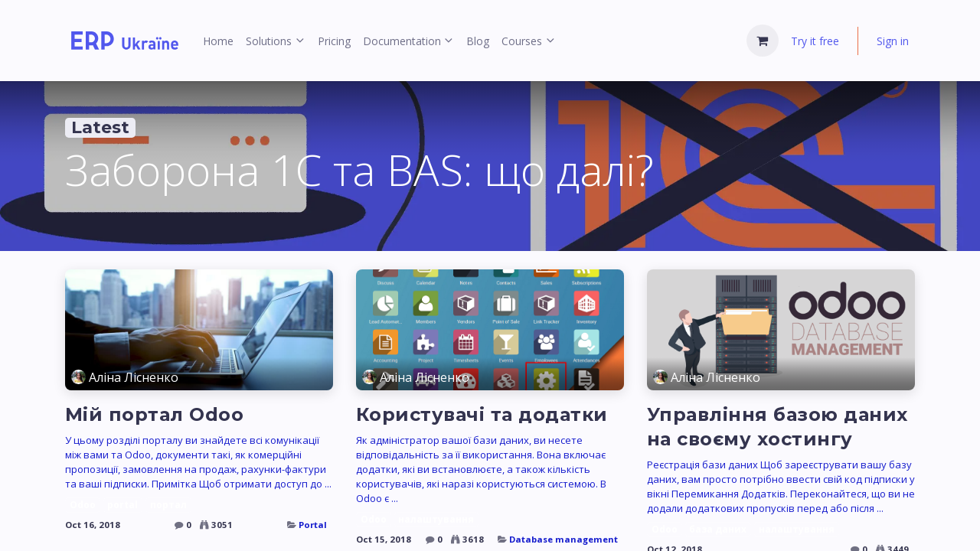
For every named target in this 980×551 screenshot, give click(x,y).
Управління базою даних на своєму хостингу (777, 427)
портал (168, 505)
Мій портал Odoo (154, 414)
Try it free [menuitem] (815, 41)
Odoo (83, 505)
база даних (718, 529)
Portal (313, 525)
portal (122, 505)
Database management (563, 539)
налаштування (436, 519)
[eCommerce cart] (763, 41)
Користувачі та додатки (482, 414)
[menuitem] (218, 41)
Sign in (893, 41)
